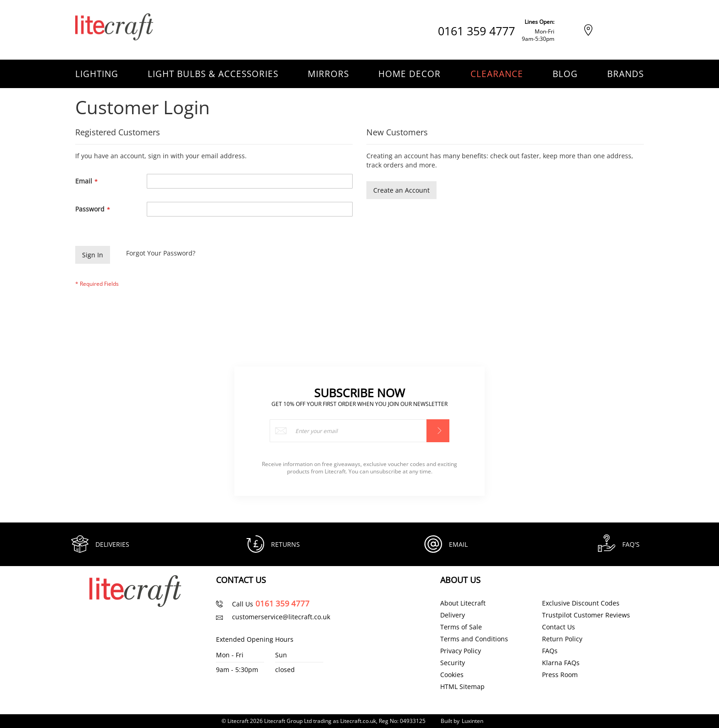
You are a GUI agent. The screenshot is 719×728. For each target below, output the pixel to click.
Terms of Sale (461, 627)
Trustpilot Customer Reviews (586, 615)
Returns (286, 544)
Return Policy (562, 639)
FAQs (550, 651)
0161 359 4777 (476, 31)
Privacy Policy (461, 651)
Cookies (452, 675)
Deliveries (113, 544)
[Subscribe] (438, 430)
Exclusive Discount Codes (581, 603)
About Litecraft (463, 603)
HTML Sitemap (462, 687)
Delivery (453, 615)
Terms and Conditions (474, 639)
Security (453, 663)
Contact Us (559, 627)
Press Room (560, 675)
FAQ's (631, 544)
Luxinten (473, 721)
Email (459, 544)
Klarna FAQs (561, 663)
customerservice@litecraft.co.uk (281, 617)
